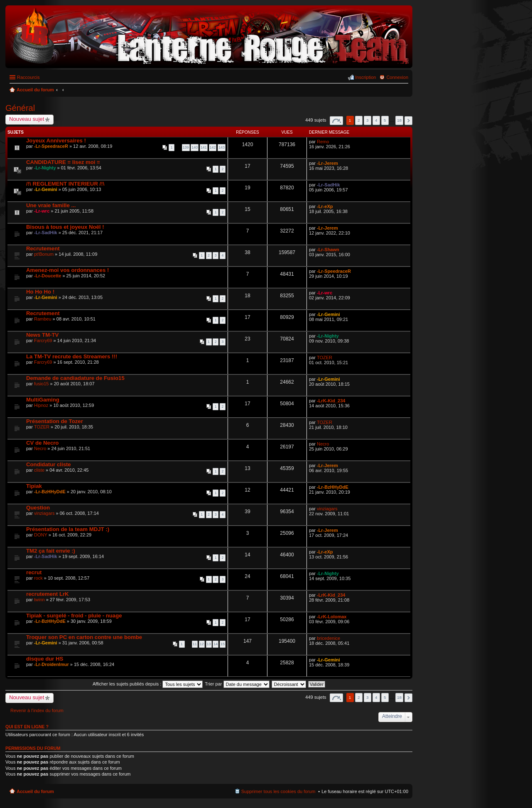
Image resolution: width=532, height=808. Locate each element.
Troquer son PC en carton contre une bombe (84, 637)
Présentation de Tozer (55, 421)
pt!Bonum (44, 254)
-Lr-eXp (325, 206)
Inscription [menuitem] (365, 77)
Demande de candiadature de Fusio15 (75, 378)
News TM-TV (42, 335)
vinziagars (44, 513)
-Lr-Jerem (327, 163)
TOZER (325, 357)
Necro (40, 448)
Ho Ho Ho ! (40, 292)
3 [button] (368, 120)
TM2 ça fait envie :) (51, 551)
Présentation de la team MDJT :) (68, 529)
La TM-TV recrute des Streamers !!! (72, 356)
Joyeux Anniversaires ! (56, 141)
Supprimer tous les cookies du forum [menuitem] (278, 791)
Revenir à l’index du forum (37, 710)
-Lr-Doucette (48, 276)
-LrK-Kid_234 (331, 401)
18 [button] (399, 120)
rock (38, 578)
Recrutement (43, 249)
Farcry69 (43, 340)
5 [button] (385, 120)
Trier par (237, 684)
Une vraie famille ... (51, 205)
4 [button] (376, 120)
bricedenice (329, 638)
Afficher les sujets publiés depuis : (148, 684)
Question (38, 508)
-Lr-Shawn (328, 250)
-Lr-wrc (42, 211)
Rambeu (43, 319)
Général (20, 108)
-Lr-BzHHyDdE (50, 492)
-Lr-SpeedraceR (51, 146)
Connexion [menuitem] (397, 77)
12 (202, 644)
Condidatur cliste (49, 464)
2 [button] (359, 120)
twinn (39, 600)
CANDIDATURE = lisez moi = (63, 162)
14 (216, 644)
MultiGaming (43, 400)
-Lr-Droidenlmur (51, 664)
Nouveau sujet (27, 119)
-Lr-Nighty (45, 168)
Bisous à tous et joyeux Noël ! (65, 227)
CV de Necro (42, 443)
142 (213, 147)
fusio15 (41, 384)
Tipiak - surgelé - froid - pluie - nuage (74, 616)
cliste (39, 470)
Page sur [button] (336, 121)
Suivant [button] (408, 121)
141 (204, 147)
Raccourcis (28, 77)
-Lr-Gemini (46, 189)
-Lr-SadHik (329, 185)
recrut (34, 572)
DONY (41, 535)
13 (209, 644)
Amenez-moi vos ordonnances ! (67, 270)
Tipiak (34, 486)
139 (186, 147)
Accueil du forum (35, 791)
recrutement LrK (48, 594)
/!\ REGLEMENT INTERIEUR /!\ (65, 184)
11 (195, 644)
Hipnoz (41, 405)
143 (222, 147)
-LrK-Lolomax (332, 617)
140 (195, 147)
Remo (323, 142)
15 (223, 644)
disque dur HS (45, 659)
